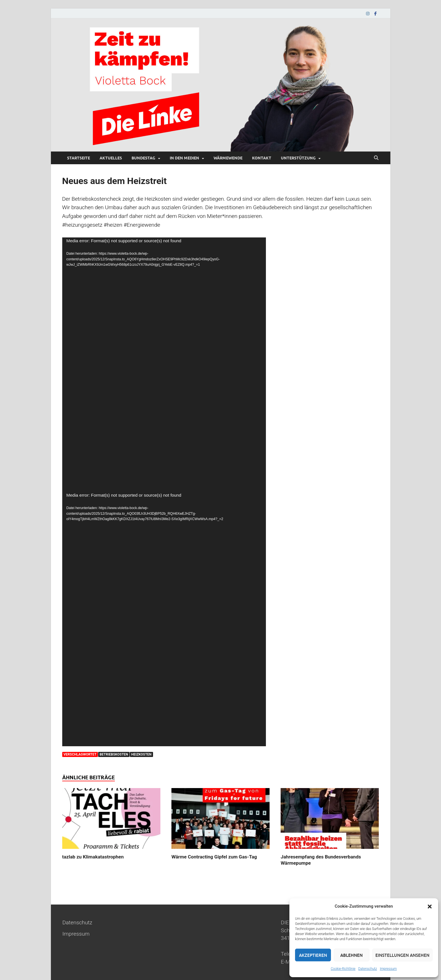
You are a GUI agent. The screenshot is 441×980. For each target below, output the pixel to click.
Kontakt (262, 158)
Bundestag (143, 158)
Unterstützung (298, 158)
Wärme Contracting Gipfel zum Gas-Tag (214, 857)
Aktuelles (111, 158)
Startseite (78, 158)
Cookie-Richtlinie (343, 969)
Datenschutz (368, 969)
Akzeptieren (313, 955)
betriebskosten (114, 754)
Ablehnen (351, 955)
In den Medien (184, 158)
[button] (430, 907)
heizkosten (141, 754)
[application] (164, 365)
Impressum (388, 969)
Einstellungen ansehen (402, 955)
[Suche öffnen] (376, 158)
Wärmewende (228, 158)
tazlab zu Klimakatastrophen (93, 857)
